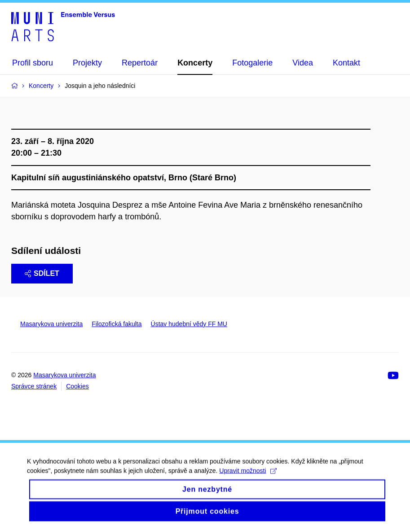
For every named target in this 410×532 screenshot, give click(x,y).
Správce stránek (34, 386)
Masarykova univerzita (51, 324)
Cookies (77, 386)
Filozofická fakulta (117, 324)
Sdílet (42, 273)
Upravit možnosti (248, 478)
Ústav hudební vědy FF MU (189, 324)
